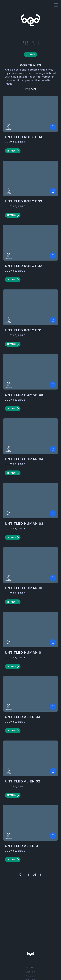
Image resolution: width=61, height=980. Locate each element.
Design (30, 972)
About (30, 976)
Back (32, 54)
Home (30, 968)
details (11, 151)
